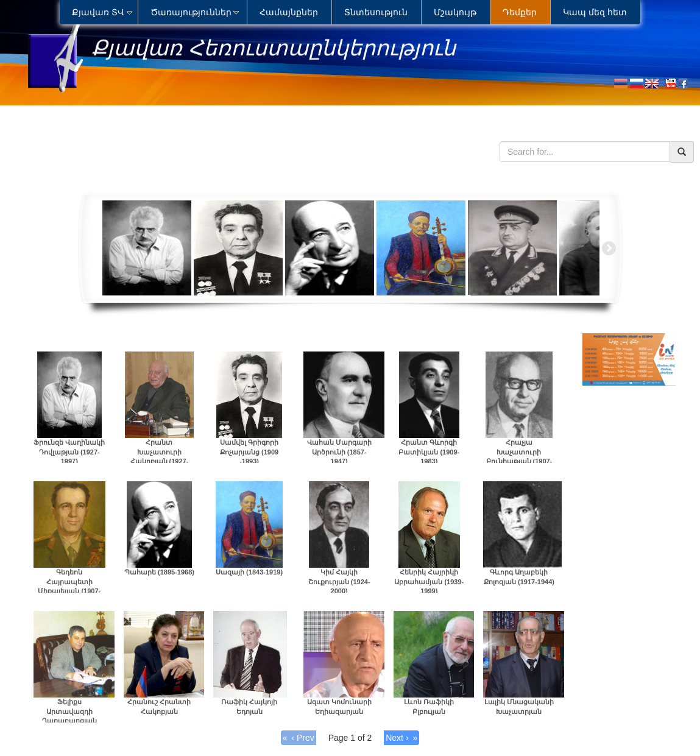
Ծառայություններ (191, 12)
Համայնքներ (289, 12)
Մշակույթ (455, 12)
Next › (397, 738)
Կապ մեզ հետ (595, 12)
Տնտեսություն (376, 12)
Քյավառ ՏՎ (98, 12)
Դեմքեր (520, 12)
